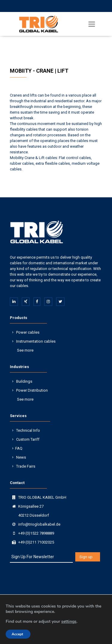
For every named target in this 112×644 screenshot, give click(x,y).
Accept (17, 634)
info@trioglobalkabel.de (39, 524)
